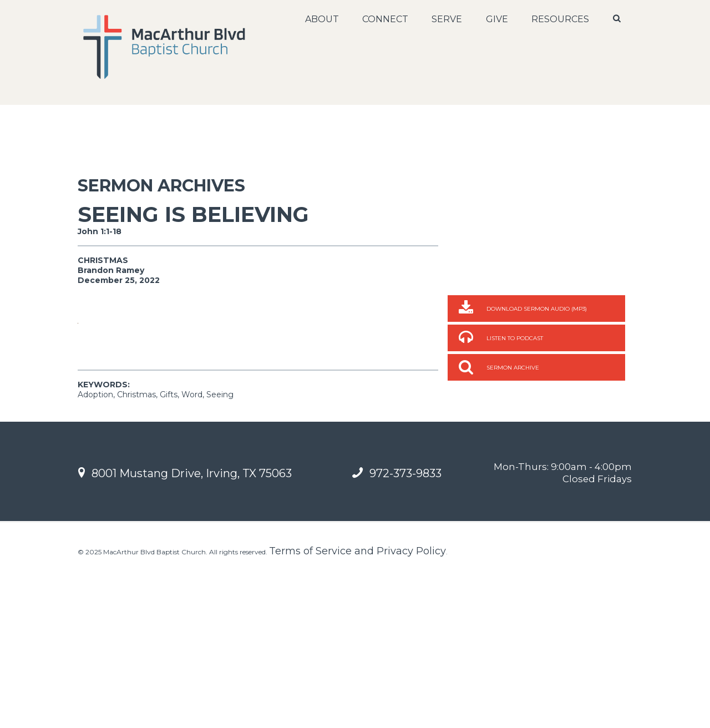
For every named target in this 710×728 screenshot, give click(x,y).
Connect (384, 19)
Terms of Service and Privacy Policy (357, 709)
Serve (446, 19)
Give (496, 19)
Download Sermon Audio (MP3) (537, 309)
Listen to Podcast (515, 338)
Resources (559, 19)
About (321, 19)
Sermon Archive (513, 368)
